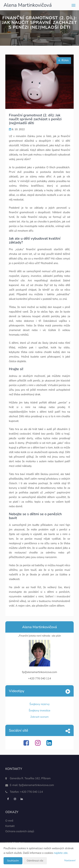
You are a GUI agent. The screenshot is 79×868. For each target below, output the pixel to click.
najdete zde (61, 853)
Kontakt (10, 826)
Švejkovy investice (39, 711)
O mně (9, 821)
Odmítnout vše (35, 861)
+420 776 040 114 (31, 792)
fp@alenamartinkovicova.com (36, 785)
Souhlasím (13, 861)
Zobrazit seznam (40, 717)
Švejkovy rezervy (40, 704)
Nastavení (70, 860)
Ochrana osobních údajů (20, 831)
